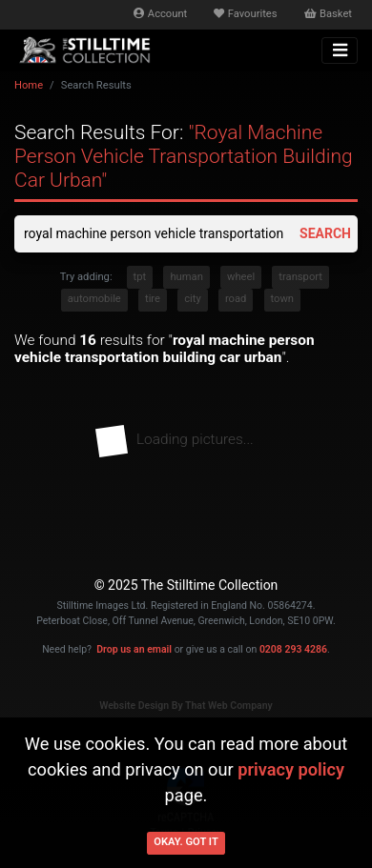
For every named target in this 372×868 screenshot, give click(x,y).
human (186, 277)
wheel (241, 277)
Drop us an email (134, 649)
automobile (94, 299)
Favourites (245, 14)
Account (160, 14)
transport (300, 277)
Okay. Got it (186, 842)
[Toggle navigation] (340, 50)
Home (29, 85)
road (236, 299)
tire (153, 299)
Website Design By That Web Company (186, 706)
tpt (140, 277)
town (283, 299)
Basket (328, 14)
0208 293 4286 (293, 649)
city (193, 299)
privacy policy (291, 769)
